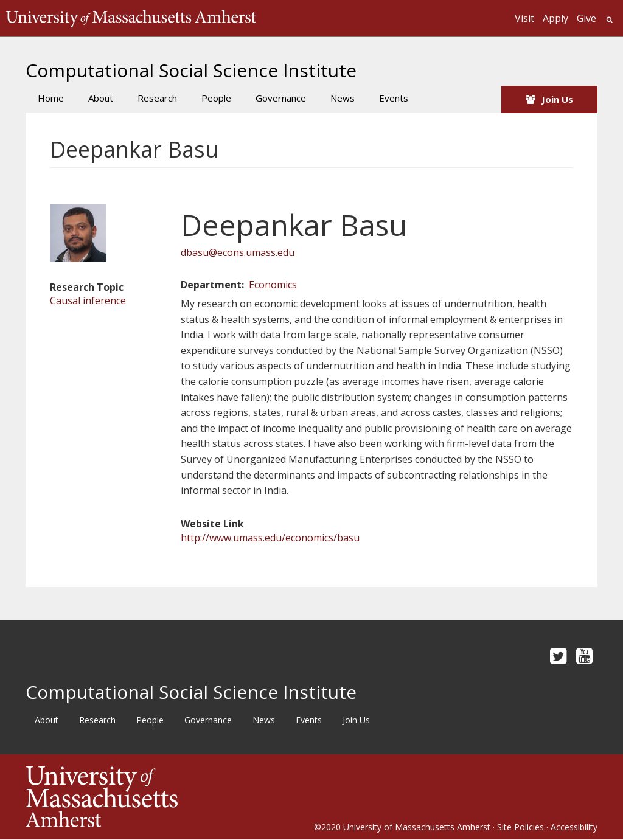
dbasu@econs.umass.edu (238, 252)
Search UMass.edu (609, 20)
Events (394, 98)
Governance (281, 98)
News (343, 98)
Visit (524, 18)
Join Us (557, 99)
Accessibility (574, 827)
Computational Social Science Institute (191, 70)
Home (51, 98)
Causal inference (88, 300)
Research (157, 98)
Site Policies (520, 827)
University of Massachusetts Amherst (417, 827)
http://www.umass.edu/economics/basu (270, 538)
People (216, 98)
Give (586, 18)
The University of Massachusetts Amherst (131, 18)
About (101, 98)
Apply (555, 18)
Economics (273, 285)
